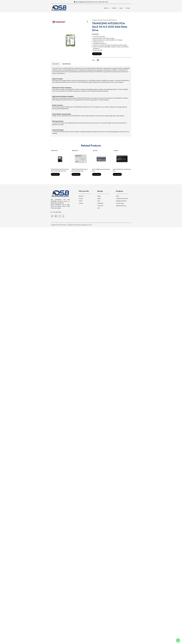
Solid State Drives (113, 20)
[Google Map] (59, 216)
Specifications (67, 64)
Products (114, 8)
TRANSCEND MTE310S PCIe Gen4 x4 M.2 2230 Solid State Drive (60, 170)
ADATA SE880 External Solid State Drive (101, 170)
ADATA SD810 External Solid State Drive (122, 170)
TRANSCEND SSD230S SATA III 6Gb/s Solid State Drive (80, 170)
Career (121, 8)
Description (56, 64)
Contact (128, 8)
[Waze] (63, 216)
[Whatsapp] (178, 640)
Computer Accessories (103, 20)
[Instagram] (56, 216)
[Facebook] (52, 216)
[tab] (56, 64)
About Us (106, 8)
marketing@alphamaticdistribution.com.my (87, 2)
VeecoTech (89, 225)
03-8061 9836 (104, 2)
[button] (98, 60)
